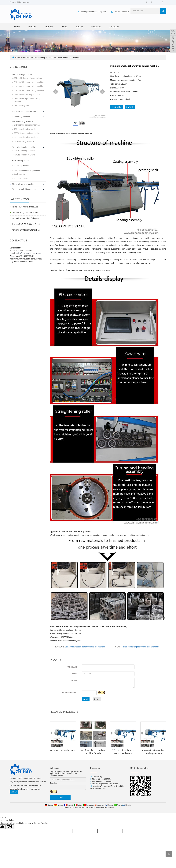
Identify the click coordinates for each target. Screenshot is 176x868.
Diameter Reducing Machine (24, 111)
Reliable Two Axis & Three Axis (25, 207)
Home (17, 27)
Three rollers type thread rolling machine (27, 100)
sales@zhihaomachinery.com (94, 12)
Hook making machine (22, 161)
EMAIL (130, 107)
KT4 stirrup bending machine (26, 129)
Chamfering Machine (21, 116)
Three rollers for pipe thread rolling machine (141, 647)
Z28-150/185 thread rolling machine (29, 82)
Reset (97, 699)
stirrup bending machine (24, 141)
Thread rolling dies (21, 106)
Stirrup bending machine (43, 58)
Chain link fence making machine (26, 171)
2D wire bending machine (24, 151)
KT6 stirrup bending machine (67, 58)
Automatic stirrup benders (63, 750)
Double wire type (21, 178)
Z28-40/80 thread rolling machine (28, 78)
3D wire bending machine (24, 155)
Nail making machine (21, 166)
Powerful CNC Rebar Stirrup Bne (26, 230)
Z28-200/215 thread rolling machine (29, 86)
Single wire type (20, 174)
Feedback (96, 27)
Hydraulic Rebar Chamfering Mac (26, 218)
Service (79, 27)
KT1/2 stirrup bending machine (27, 125)
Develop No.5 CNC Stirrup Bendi (26, 224)
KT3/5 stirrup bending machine (27, 133)
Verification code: (70, 693)
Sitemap (111, 807)
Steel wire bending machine (24, 147)
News (64, 27)
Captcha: (53, 783)
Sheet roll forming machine (24, 184)
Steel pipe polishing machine (24, 189)
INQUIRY (116, 107)
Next (102, 92)
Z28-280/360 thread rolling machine (29, 90)
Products (49, 27)
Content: (74, 680)
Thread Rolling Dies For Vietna (25, 213)
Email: (75, 674)
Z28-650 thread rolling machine (27, 95)
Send (86, 699)
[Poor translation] (10, 827)
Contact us (114, 27)
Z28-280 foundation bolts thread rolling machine (85, 647)
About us (32, 27)
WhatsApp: (72, 667)
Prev (56, 92)
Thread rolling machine (22, 75)
